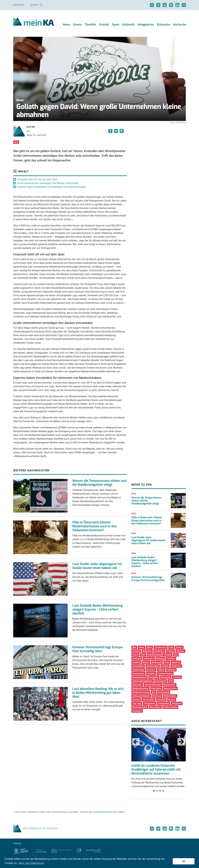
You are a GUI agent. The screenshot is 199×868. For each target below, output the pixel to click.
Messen (180, 651)
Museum (176, 662)
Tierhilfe (90, 25)
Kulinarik (128, 25)
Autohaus (137, 711)
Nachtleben (170, 685)
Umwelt (136, 662)
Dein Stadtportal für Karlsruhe (35, 828)
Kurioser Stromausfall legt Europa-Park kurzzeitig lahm (98, 649)
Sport (116, 25)
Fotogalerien (146, 25)
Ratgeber (154, 677)
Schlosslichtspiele (141, 696)
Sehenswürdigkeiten (142, 681)
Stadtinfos (159, 651)
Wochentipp (138, 670)
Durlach (136, 700)
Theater (177, 677)
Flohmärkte (163, 703)
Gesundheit (138, 666)
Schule (161, 670)
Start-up (157, 696)
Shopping (166, 677)
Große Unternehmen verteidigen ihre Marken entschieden (48, 183)
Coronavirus (161, 647)
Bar (153, 692)
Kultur (135, 655)
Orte (171, 681)
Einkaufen (164, 25)
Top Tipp (137, 703)
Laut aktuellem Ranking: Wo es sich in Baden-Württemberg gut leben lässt (98, 693)
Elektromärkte (170, 707)
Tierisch (167, 655)
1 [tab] (154, 791)
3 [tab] (160, 791)
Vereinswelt (148, 700)
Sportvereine (170, 688)
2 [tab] (157, 791)
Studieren (176, 666)
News (66, 25)
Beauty (172, 700)
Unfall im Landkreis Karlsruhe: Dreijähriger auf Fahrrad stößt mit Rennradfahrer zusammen (156, 770)
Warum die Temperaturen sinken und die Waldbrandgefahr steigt (99, 483)
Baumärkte (155, 707)
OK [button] (184, 861)
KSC (171, 647)
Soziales (151, 670)
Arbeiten (171, 670)
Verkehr (151, 674)
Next (181, 742)
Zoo (176, 655)
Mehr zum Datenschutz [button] (31, 863)
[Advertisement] (159, 153)
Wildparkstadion (140, 688)
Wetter (146, 662)
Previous (136, 742)
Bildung (160, 659)
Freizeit (104, 25)
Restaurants (138, 674)
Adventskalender (153, 685)
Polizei (171, 651)
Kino (167, 662)
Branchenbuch (139, 677)
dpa (29, 131)
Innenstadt (161, 681)
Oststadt (161, 700)
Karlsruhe (180, 25)
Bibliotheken (170, 696)
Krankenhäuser (165, 674)
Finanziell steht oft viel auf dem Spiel (37, 179)
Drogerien (177, 703)
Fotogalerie (149, 703)
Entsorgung (163, 692)
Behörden (137, 685)
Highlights (156, 688)
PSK (143, 655)
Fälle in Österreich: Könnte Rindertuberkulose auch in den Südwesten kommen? (94, 526)
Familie (165, 666)
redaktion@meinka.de (104, 812)
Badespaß (157, 662)
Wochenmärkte (140, 707)
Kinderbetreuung (141, 692)
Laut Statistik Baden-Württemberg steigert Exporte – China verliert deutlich (97, 610)
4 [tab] (163, 791)
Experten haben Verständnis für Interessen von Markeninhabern (51, 187)
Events (77, 25)
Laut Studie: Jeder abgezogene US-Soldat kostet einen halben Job (97, 566)
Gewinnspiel (153, 666)
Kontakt (19, 5)
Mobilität (147, 651)
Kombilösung (154, 655)
